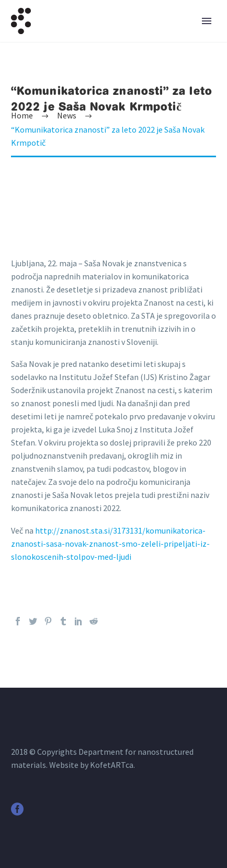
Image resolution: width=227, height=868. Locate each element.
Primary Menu (207, 21)
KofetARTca (112, 765)
